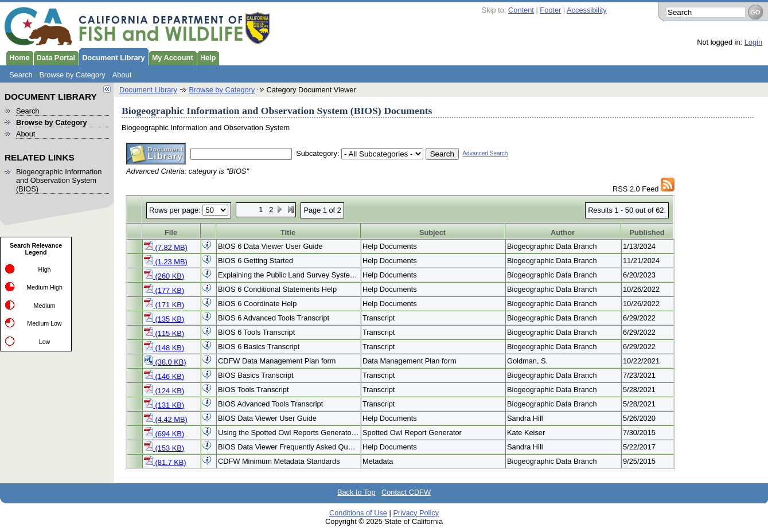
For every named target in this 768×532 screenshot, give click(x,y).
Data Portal (54, 57)
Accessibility (587, 10)
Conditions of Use (358, 513)
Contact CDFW (406, 492)
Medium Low (44, 323)
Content (521, 10)
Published (647, 232)
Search (21, 75)
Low (45, 342)
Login (753, 42)
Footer (550, 10)
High (45, 269)
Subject (432, 232)
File (171, 232)
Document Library (112, 57)
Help (206, 57)
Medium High (44, 287)
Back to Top (356, 492)
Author (563, 232)
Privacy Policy (416, 513)
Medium (45, 306)
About (122, 75)
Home (18, 57)
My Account (171, 57)
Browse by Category (73, 75)
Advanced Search (485, 154)
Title (288, 232)
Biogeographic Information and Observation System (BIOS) (59, 180)
